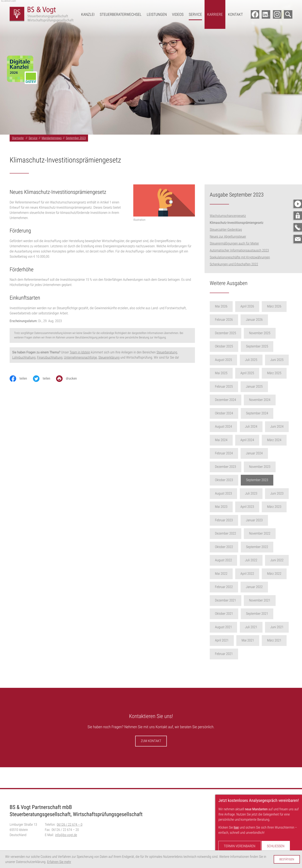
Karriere (215, 14)
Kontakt (235, 14)
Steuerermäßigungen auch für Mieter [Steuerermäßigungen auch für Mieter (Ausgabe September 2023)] (234, 244)
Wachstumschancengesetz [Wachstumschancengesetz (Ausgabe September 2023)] (228, 216)
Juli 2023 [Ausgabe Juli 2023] (257, 494)
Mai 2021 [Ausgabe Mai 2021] (254, 640)
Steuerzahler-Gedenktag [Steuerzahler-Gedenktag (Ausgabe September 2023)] (226, 230)
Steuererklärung (109, 358)
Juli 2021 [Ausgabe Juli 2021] (257, 627)
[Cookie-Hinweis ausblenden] (287, 859)
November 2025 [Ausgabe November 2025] (266, 333)
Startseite (18, 138)
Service (195, 14)
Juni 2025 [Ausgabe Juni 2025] (283, 360)
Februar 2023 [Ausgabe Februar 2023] (230, 520)
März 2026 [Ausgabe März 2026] (280, 306)
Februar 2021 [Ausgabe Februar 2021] (230, 654)
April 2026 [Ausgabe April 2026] (253, 306)
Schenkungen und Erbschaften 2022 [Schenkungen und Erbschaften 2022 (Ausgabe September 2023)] (234, 264)
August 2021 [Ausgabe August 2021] (230, 627)
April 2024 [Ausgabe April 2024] (253, 440)
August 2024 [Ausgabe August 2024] (230, 427)
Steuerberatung (167, 352)
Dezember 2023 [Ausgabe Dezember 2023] (232, 467)
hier (236, 828)
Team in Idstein (80, 352)
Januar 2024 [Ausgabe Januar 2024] (260, 453)
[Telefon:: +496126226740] (70, 825)
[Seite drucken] (69, 379)
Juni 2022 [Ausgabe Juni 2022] (283, 560)
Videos (178, 14)
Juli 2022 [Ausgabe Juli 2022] (257, 560)
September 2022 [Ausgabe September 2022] (263, 547)
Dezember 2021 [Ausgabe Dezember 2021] (232, 600)
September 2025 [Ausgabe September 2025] (263, 346)
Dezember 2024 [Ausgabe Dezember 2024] (232, 400)
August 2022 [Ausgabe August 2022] (230, 560)
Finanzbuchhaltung (50, 358)
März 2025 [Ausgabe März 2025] (280, 373)
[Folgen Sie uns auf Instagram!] (277, 14)
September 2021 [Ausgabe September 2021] (263, 614)
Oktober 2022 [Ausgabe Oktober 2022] (230, 547)
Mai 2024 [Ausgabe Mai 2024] (227, 440)
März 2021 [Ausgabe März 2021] (280, 640)
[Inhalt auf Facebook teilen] (21, 379)
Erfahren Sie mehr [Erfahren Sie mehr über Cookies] (59, 862)
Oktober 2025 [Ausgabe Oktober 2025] (230, 346)
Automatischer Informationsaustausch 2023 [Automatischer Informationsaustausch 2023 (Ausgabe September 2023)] (239, 250)
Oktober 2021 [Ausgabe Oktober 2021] (230, 614)
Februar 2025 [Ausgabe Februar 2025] (230, 387)
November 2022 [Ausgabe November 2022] (266, 534)
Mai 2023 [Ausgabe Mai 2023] (227, 507)
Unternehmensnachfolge (80, 358)
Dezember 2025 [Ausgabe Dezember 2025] (232, 333)
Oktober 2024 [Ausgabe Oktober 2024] (230, 413)
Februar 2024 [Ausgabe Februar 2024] (230, 453)
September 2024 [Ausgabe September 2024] (263, 413)
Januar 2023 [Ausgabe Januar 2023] (260, 520)
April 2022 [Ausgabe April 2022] (253, 574)
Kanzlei (88, 14)
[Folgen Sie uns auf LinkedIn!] (266, 14)
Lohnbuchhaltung (24, 358)
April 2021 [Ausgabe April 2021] (228, 640)
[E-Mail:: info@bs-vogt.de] (298, 239)
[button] (298, 216)
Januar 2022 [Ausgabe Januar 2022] (260, 587)
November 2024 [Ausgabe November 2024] (266, 400)
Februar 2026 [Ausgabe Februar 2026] (230, 320)
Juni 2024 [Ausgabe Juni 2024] (283, 427)
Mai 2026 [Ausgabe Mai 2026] (227, 306)
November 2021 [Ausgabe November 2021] (266, 600)
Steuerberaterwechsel (121, 14)
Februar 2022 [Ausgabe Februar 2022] (230, 587)
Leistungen (157, 14)
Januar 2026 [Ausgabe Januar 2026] (260, 320)
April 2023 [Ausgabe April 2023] (253, 507)
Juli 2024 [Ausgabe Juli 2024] (257, 427)
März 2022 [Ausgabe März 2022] (280, 574)
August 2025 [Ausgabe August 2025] (230, 360)
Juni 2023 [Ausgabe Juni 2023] (283, 494)
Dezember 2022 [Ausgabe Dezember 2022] (232, 534)
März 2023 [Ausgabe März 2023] (280, 507)
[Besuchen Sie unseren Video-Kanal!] (298, 204)
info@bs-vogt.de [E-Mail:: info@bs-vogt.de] (66, 835)
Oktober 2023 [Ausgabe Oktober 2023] (230, 480)
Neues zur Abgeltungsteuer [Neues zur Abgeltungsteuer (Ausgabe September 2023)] (228, 237)
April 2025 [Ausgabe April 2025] (253, 373)
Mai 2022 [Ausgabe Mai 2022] (227, 574)
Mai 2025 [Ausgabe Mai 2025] (227, 373)
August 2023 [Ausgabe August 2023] (230, 494)
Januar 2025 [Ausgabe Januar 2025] (260, 387)
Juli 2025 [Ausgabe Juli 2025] (257, 360)
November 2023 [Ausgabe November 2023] (266, 467)
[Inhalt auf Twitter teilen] (45, 379)
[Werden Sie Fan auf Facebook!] (255, 14)
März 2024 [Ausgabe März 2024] (280, 440)
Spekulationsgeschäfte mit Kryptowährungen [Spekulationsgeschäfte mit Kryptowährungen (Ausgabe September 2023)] (240, 257)
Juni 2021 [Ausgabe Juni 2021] (283, 627)
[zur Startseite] (42, 14)
